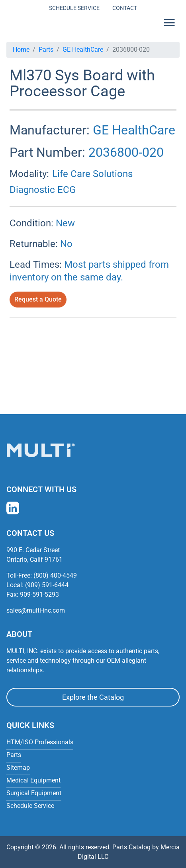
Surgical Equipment (34, 793)
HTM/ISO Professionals (40, 742)
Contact (125, 8)
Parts (46, 50)
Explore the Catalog (93, 697)
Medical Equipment (33, 780)
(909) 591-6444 (47, 585)
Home (21, 50)
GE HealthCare (83, 50)
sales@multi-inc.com (36, 610)
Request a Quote (38, 299)
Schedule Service (74, 8)
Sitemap (18, 768)
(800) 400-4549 (55, 575)
